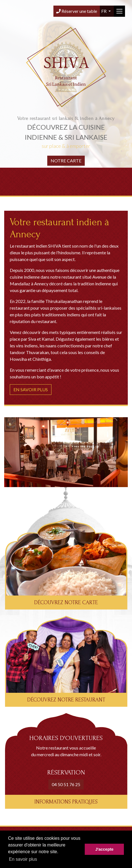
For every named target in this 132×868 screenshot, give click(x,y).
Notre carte (66, 161)
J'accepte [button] (104, 849)
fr (104, 11)
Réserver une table (77, 11)
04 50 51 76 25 (66, 784)
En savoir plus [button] (23, 859)
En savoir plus (31, 389)
